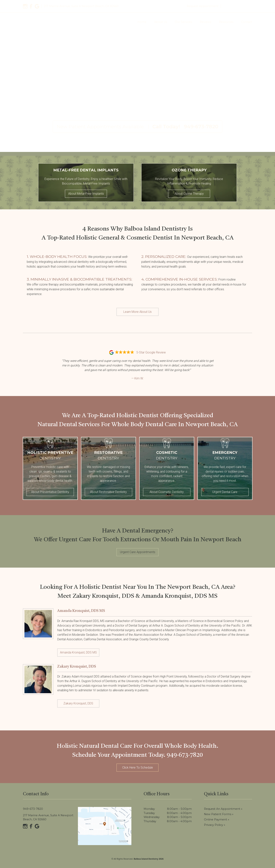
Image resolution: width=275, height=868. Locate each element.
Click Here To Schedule (138, 768)
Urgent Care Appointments (138, 552)
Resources (226, 22)
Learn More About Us (137, 312)
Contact (247, 22)
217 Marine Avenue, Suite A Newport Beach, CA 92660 (48, 817)
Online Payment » (217, 820)
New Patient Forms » (219, 814)
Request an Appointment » (223, 809)
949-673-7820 (238, 6)
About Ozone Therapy (189, 194)
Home (142, 22)
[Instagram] (25, 6)
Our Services (183, 22)
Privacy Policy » (215, 825)
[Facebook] (31, 6)
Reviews (205, 22)
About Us (161, 22)
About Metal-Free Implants (86, 194)
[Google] (37, 6)
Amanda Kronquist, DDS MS (78, 652)
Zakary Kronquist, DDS (78, 703)
